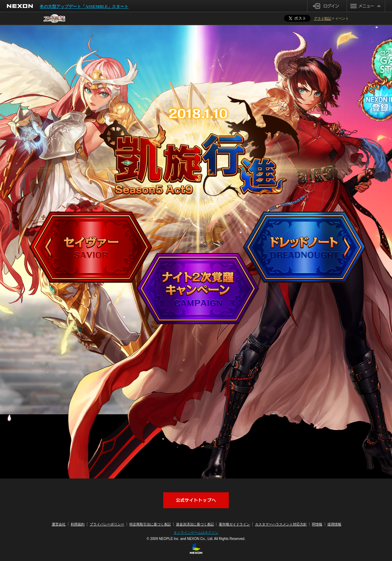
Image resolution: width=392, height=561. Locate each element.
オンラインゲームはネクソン (196, 533)
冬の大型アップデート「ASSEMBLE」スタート (84, 7)
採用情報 (334, 524)
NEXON (20, 6)
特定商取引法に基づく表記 (150, 524)
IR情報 (317, 524)
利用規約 (78, 524)
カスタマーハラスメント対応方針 (281, 524)
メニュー (366, 6)
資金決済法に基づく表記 (195, 524)
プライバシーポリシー (107, 524)
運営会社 (59, 524)
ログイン (327, 6)
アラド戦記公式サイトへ (196, 500)
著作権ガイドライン (234, 524)
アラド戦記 (323, 18)
